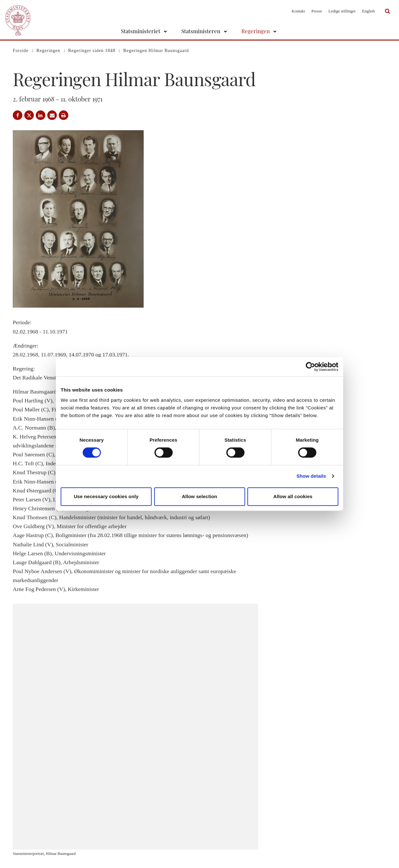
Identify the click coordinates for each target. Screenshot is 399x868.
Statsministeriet (141, 31)
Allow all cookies (293, 496)
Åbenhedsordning (224, 836)
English (368, 11)
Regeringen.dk (316, 820)
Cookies (216, 820)
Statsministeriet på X (321, 812)
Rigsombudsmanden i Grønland (330, 836)
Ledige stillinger (342, 11)
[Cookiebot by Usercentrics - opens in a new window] (310, 367)
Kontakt (298, 11)
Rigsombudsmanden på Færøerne (331, 828)
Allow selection (200, 496)
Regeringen (256, 31)
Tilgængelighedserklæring (231, 844)
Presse (316, 11)
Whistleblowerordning (228, 852)
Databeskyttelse (222, 812)
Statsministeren (201, 31)
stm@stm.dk (134, 844)
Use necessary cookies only (106, 496)
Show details (311, 476)
